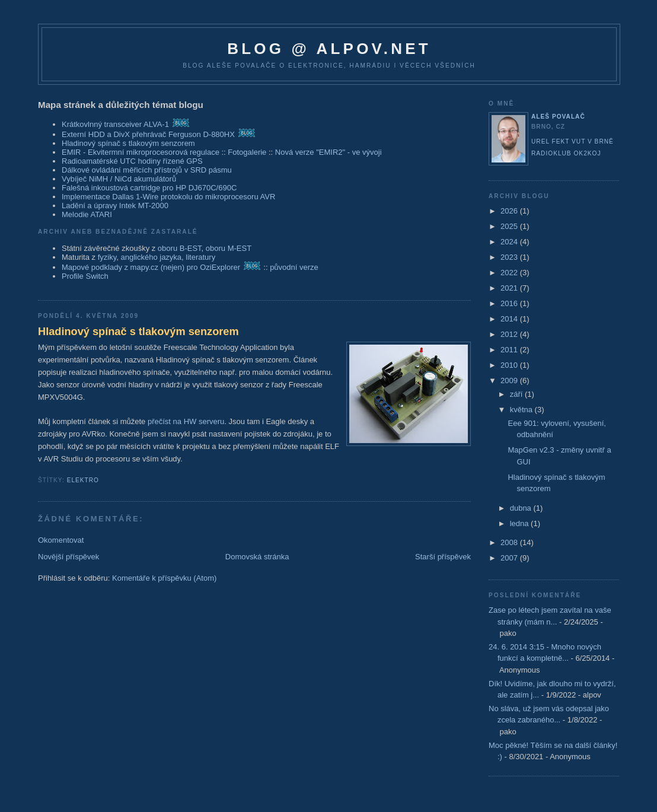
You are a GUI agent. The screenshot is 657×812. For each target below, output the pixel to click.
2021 (510, 288)
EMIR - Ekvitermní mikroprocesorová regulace (141, 152)
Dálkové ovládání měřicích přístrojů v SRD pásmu (147, 170)
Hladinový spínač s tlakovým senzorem (128, 143)
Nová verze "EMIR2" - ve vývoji (328, 152)
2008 (510, 542)
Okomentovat (61, 540)
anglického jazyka (151, 257)
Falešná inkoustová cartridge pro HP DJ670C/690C (149, 188)
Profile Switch (85, 276)
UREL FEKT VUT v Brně (573, 141)
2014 (510, 319)
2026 (510, 211)
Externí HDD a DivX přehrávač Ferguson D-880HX (148, 134)
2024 (510, 242)
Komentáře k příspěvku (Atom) (164, 578)
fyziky (107, 257)
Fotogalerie (247, 152)
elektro (83, 480)
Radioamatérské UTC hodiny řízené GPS (132, 161)
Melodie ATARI (87, 214)
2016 (510, 303)
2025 (510, 226)
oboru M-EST (229, 248)
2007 (510, 558)
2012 (510, 334)
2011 (510, 350)
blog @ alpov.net (329, 49)
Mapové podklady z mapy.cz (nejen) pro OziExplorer (151, 267)
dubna (522, 508)
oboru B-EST (180, 248)
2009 (510, 380)
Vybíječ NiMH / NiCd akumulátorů (119, 179)
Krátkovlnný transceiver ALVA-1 (115, 124)
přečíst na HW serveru (186, 421)
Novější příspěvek (68, 557)
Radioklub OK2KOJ (566, 153)
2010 (510, 365)
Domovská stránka (257, 557)
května (522, 410)
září (517, 394)
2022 (510, 273)
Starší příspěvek (443, 557)
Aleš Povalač (558, 117)
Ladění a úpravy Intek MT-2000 (115, 206)
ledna (520, 523)
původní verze (294, 267)
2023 (510, 257)
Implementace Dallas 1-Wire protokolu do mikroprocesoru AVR (168, 197)
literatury (200, 257)
